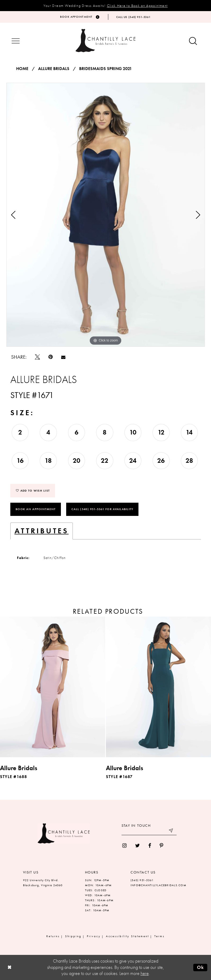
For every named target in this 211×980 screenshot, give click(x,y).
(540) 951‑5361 (142, 880)
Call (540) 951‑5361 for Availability (102, 509)
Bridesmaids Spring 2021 (106, 69)
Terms (160, 936)
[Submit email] (171, 831)
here (145, 973)
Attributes (42, 531)
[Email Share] (63, 357)
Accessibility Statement (128, 936)
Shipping (73, 936)
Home (22, 69)
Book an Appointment (36, 509)
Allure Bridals (54, 69)
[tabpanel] (106, 215)
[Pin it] (51, 357)
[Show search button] (193, 41)
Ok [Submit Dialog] (201, 967)
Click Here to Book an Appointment (137, 6)
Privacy (94, 936)
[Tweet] (37, 357)
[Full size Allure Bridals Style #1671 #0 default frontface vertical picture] (106, 215)
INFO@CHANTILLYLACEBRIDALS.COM (158, 885)
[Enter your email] (149, 831)
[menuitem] (124, 846)
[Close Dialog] (9, 967)
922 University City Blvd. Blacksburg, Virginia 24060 (43, 883)
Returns (53, 936)
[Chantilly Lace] (106, 41)
